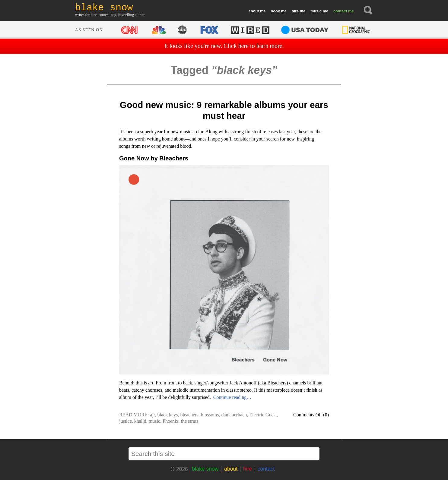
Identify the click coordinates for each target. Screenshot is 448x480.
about (254, 11)
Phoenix (170, 421)
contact (340, 11)
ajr (152, 415)
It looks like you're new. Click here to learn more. (224, 46)
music (316, 11)
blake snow (205, 469)
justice (126, 421)
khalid (140, 421)
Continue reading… (232, 397)
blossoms (210, 415)
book (275, 11)
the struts (189, 421)
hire (295, 11)
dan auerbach (234, 415)
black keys (167, 415)
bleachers (189, 415)
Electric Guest (263, 415)
